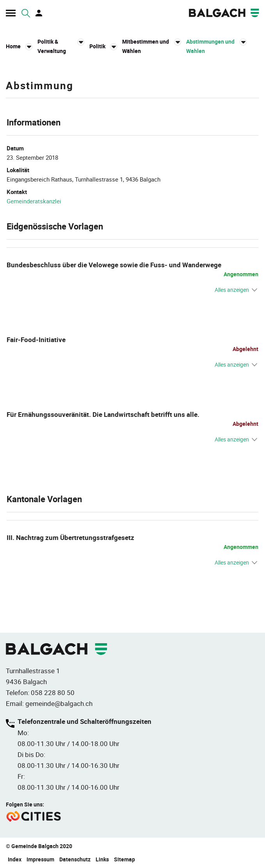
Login (39, 13)
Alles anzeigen (232, 290)
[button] (61, 46)
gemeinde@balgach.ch (59, 703)
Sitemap (124, 859)
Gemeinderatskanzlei (34, 201)
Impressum (40, 859)
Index (15, 859)
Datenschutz (75, 859)
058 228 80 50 (53, 692)
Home (13, 46)
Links (102, 859)
